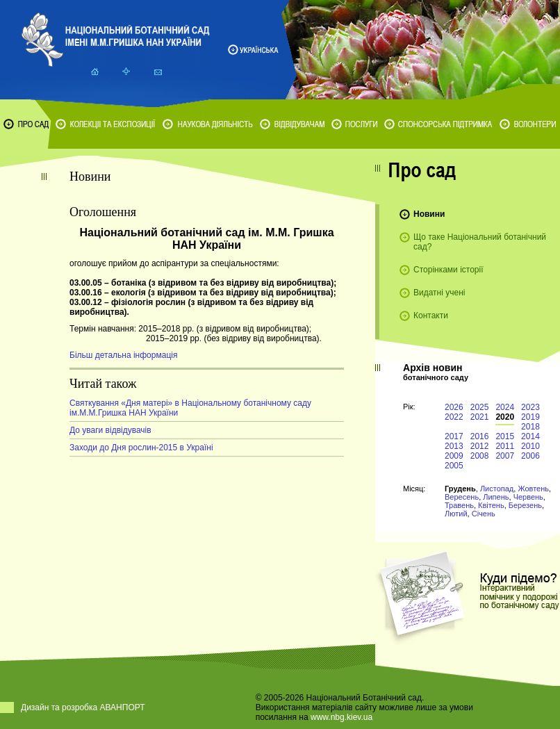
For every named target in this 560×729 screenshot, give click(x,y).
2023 (530, 407)
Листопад (497, 489)
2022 (454, 417)
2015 (505, 436)
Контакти (431, 316)
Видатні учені (439, 293)
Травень (459, 505)
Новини (429, 214)
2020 (505, 417)
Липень (496, 497)
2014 (530, 436)
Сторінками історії (448, 270)
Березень (525, 505)
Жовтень (533, 489)
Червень (528, 497)
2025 (480, 407)
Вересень (462, 497)
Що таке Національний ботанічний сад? (480, 242)
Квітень (491, 505)
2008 (480, 456)
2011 (505, 446)
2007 (505, 456)
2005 (454, 466)
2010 (530, 446)
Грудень (460, 489)
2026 (454, 407)
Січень (484, 514)
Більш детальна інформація (123, 355)
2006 (530, 456)
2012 (480, 446)
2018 (530, 427)
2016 (480, 436)
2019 (530, 417)
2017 (454, 436)
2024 (505, 407)
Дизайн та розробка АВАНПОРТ (83, 707)
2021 (480, 417)
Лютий (456, 514)
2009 (454, 456)
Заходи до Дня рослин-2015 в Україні (141, 448)
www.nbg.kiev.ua (341, 717)
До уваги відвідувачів (110, 430)
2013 (454, 446)
